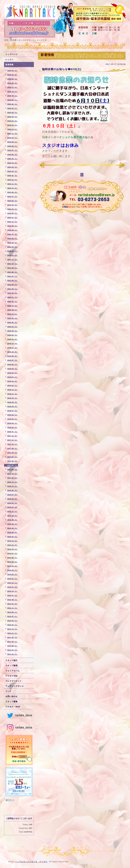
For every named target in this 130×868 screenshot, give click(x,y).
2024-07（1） (13, 150)
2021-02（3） (13, 293)
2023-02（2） (13, 213)
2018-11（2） (13, 394)
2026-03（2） (13, 75)
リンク (8, 691)
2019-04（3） (13, 373)
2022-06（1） (13, 239)
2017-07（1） (13, 457)
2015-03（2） (13, 532)
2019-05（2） (13, 369)
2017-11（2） (13, 440)
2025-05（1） (13, 108)
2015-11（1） (13, 511)
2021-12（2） (13, 255)
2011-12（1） (13, 629)
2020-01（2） (13, 339)
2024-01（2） (13, 176)
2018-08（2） (13, 407)
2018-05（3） (13, 419)
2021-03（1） (13, 289)
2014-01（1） (13, 579)
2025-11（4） (13, 87)
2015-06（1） (13, 524)
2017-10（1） (13, 444)
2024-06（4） (13, 155)
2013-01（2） (13, 604)
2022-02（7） (13, 251)
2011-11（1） (13, 633)
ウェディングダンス (15, 686)
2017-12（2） (13, 436)
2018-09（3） (13, 402)
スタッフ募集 (12, 702)
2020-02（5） (13, 335)
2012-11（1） (13, 608)
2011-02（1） (13, 650)
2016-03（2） (13, 503)
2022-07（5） (13, 234)
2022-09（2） (13, 226)
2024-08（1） (13, 146)
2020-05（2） (13, 323)
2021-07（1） (13, 276)
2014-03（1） (13, 570)
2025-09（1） (13, 96)
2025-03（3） (13, 117)
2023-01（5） (13, 218)
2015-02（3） (13, 537)
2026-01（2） (13, 83)
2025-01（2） (13, 125)
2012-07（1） (13, 616)
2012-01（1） (13, 625)
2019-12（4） (13, 344)
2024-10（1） (13, 138)
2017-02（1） (13, 478)
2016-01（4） (13, 507)
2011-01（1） (13, 654)
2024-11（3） (13, 134)
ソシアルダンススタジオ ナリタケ (31, 862)
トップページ (12, 54)
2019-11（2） (13, 348)
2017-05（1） (13, 465)
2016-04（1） (13, 499)
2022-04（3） (13, 243)
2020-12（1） (13, 302)
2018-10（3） (13, 398)
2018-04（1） (13, 423)
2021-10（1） (13, 264)
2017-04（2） (13, 469)
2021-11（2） (13, 260)
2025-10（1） (13, 92)
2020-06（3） (13, 318)
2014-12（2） (13, 541)
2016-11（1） (13, 486)
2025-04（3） (13, 113)
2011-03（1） (13, 646)
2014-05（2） (13, 562)
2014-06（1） (13, 558)
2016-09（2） (13, 490)
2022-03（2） (13, 247)
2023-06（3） (13, 201)
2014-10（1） (13, 549)
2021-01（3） (13, 297)
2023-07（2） (13, 197)
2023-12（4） (13, 180)
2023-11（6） (13, 184)
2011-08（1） (13, 642)
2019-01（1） (13, 386)
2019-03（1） (13, 377)
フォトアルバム (13, 671)
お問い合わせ (12, 696)
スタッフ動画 (12, 665)
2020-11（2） (13, 306)
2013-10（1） (13, 591)
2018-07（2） (13, 411)
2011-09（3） (13, 637)
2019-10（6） (13, 352)
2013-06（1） (13, 600)
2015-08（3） (13, 520)
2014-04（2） (13, 566)
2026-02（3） (13, 79)
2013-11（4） (13, 587)
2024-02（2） (13, 171)
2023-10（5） (13, 188)
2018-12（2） (13, 390)
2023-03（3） (13, 209)
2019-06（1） (13, 365)
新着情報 (9, 65)
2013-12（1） (13, 583)
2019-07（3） (13, 360)
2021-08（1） (13, 272)
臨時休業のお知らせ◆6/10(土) (62, 69)
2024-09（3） (13, 142)
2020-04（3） (13, 327)
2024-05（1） (13, 159)
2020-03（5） (13, 331)
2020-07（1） (13, 314)
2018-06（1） (13, 415)
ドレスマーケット (14, 681)
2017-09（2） (13, 448)
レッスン (9, 59)
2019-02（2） (13, 381)
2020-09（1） (13, 310)
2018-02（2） (13, 427)
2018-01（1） (13, 432)
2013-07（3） (13, 595)
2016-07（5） (13, 495)
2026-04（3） (13, 71)
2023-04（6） (13, 205)
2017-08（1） (13, 453)
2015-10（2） (13, 516)
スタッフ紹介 (12, 660)
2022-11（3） (13, 222)
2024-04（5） (13, 163)
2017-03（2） (13, 474)
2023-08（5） (13, 192)
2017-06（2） (13, 461)
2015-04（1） (13, 528)
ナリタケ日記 (12, 676)
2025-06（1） (13, 104)
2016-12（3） (13, 482)
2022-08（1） (13, 230)
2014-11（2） (13, 545)
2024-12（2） (13, 129)
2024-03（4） (13, 167)
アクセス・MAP (13, 707)
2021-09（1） (13, 268)
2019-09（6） (13, 356)
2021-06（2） (13, 281)
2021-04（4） (13, 285)
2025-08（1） (13, 100)
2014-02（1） (13, 574)
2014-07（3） (13, 553)
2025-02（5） (13, 121)
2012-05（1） (13, 621)
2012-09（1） (13, 612)
